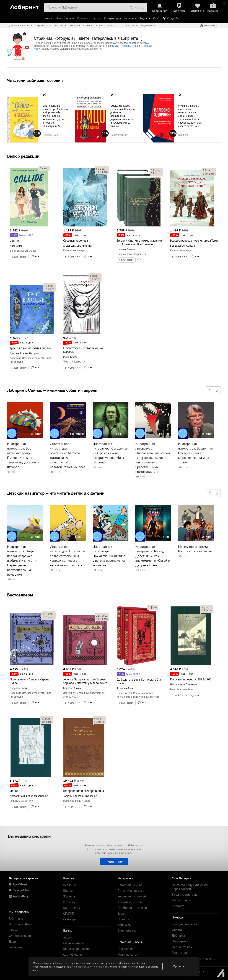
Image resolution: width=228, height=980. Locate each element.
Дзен (12, 941)
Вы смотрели (181, 900)
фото (44, 168)
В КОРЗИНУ (19, 257)
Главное (83, 18)
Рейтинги (60, 25)
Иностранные (65, 18)
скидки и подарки (121, 46)
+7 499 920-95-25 (105, 25)
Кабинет (178, 906)
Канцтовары (112, 18)
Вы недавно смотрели (29, 836)
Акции (68, 937)
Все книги (70, 885)
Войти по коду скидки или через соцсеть (191, 887)
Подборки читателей (132, 908)
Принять (179, 966)
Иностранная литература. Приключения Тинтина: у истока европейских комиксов (109, 556)
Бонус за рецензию (77, 949)
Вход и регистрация (186, 894)
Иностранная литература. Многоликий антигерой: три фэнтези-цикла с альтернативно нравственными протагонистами (153, 458)
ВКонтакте (16, 919)
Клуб (156, 18)
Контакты (132, 25)
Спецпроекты (127, 931)
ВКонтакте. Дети (20, 924)
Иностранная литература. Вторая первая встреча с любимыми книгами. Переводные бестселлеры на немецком (22, 561)
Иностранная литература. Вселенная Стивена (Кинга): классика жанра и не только (195, 453)
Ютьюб (14, 930)
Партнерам (125, 949)
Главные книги (73, 943)
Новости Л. (125, 919)
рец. (101, 169)
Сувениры (70, 919)
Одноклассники (20, 936)
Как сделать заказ (184, 924)
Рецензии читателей (132, 896)
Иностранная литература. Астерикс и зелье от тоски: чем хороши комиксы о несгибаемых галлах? (67, 556)
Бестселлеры (20, 595)
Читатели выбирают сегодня (35, 80)
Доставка (178, 936)
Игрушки (130, 18)
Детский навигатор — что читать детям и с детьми (56, 493)
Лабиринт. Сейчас (130, 885)
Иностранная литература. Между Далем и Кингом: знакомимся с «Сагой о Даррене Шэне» (153, 556)
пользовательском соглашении (90, 967)
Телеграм (15, 947)
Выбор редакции (23, 156)
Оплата (177, 930)
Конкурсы (124, 925)
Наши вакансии (129, 954)
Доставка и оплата (21, 25)
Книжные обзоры (130, 902)
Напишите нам (182, 947)
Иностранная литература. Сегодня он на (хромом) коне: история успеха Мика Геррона (110, 453)
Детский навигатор (131, 891)
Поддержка (148, 25)
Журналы (70, 896)
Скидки (88, 25)
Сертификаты (43, 25)
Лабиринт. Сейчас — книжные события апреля (52, 390)
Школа (96, 18)
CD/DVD (69, 913)
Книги (48, 18)
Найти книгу (114, 862)
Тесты (121, 913)
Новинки (75, 25)
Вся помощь (181, 953)
